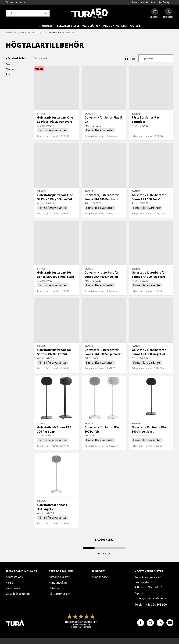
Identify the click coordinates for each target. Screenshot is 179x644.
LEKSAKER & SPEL (68, 26)
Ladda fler (104, 540)
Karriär (10, 583)
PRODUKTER (27, 32)
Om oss (9, 2)
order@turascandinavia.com (153, 598)
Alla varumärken (59, 594)
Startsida (11, 32)
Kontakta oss (14, 577)
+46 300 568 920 (156, 605)
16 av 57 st (104, 553)
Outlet (135, 26)
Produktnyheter (115, 26)
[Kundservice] (155, 13)
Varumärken (91, 26)
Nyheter (54, 588)
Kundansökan (58, 583)
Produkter (47, 26)
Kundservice (100, 577)
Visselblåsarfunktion (19, 594)
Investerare (21, 2)
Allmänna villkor (59, 577)
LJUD (42, 32)
